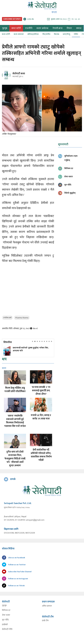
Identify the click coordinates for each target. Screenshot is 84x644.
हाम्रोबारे (5, 625)
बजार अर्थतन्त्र (42, 28)
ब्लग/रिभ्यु (66, 34)
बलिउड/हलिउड (33, 34)
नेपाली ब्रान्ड (57, 28)
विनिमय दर (6, 610)
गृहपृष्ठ (4, 606)
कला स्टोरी (6, 34)
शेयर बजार (6, 615)
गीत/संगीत (46, 34)
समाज (79, 28)
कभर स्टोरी (16, 28)
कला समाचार (19, 34)
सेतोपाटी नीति (7, 629)
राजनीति (29, 28)
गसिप (76, 34)
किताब (57, 34)
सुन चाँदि (5, 620)
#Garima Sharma (22, 318)
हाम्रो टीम (45, 621)
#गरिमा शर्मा (7, 318)
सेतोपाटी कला (19, 74)
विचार (69, 28)
